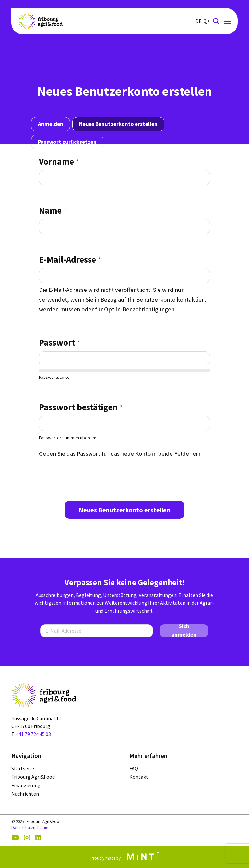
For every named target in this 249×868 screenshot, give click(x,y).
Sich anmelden (184, 631)
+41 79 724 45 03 (33, 734)
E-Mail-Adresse (67, 259)
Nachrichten (25, 794)
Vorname (56, 161)
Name (50, 210)
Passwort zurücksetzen (67, 142)
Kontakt (139, 777)
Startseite (23, 769)
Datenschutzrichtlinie (30, 828)
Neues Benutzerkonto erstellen (118, 124)
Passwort (57, 342)
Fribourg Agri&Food (33, 777)
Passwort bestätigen (78, 407)
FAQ (134, 769)
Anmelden (51, 124)
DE (202, 21)
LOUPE (216, 21)
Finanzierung (26, 786)
